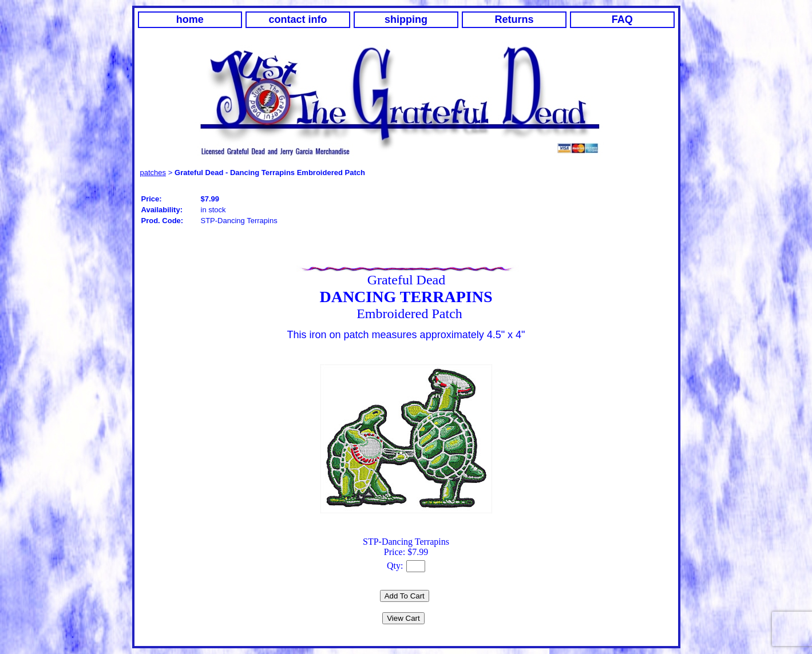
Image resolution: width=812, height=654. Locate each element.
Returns (514, 19)
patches (153, 173)
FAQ (622, 19)
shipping (406, 19)
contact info (298, 19)
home (190, 19)
